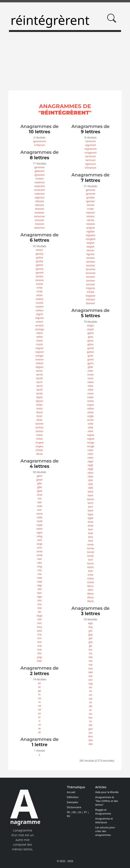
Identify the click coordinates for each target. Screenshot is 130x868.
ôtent (90, 601)
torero (40, 431)
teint (91, 492)
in (40, 694)
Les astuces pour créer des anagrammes (105, 831)
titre (91, 537)
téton (90, 594)
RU (69, 816)
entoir (39, 250)
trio (40, 642)
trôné (91, 582)
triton (40, 439)
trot (40, 650)
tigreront (91, 164)
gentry (39, 254)
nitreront (91, 141)
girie (90, 337)
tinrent (91, 258)
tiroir (40, 416)
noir (40, 510)
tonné (90, 552)
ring (40, 566)
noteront (40, 186)
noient (40, 299)
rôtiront (40, 205)
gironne (91, 190)
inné (40, 495)
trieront (39, 224)
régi (39, 585)
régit (90, 465)
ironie (39, 284)
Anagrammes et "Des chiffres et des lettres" (107, 801)
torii (90, 560)
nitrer (40, 295)
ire (90, 653)
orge (40, 544)
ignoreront (40, 141)
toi (90, 714)
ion (90, 650)
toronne (90, 269)
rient (90, 431)
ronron (40, 359)
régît (90, 469)
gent (40, 476)
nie (90, 661)
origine (90, 228)
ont (90, 680)
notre (91, 401)
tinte (91, 522)
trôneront (90, 168)
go (40, 691)
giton (90, 344)
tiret (91, 533)
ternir (40, 371)
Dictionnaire (74, 807)
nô (40, 710)
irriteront (40, 145)
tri (91, 721)
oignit (39, 314)
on (40, 713)
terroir (90, 250)
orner (90, 420)
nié (90, 665)
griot (90, 356)
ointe (91, 412)
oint (39, 540)
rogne (91, 435)
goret (91, 348)
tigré (90, 518)
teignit (91, 243)
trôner (39, 450)
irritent (40, 179)
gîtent (40, 265)
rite (40, 574)
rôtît (90, 488)
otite (90, 427)
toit (39, 619)
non (90, 668)
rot (90, 699)
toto (40, 631)
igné (40, 491)
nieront (91, 213)
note (40, 517)
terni (90, 503)
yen (90, 729)
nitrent (91, 216)
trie (40, 634)
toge (40, 616)
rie (90, 687)
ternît (39, 378)
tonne (90, 548)
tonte (90, 556)
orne (39, 551)
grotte (40, 261)
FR (68, 812)
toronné (90, 273)
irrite (40, 288)
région (40, 367)
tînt (40, 653)
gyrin (91, 363)
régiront (40, 197)
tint (40, 600)
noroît (39, 303)
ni (40, 702)
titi (40, 612)
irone (90, 375)
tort (40, 623)
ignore (40, 269)
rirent (40, 341)
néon (40, 529)
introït (90, 205)
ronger (39, 356)
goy (90, 634)
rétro (90, 473)
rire (40, 570)
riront (40, 344)
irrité (40, 291)
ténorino (40, 228)
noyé (40, 525)
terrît (40, 390)
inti (40, 499)
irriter (91, 209)
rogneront (90, 149)
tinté (91, 526)
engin (91, 325)
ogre (40, 533)
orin (40, 548)
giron (90, 341)
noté (40, 521)
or (40, 717)
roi (90, 695)
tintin (40, 409)
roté (40, 582)
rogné (91, 439)
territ (40, 386)
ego (91, 623)
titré (91, 541)
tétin (91, 590)
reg (90, 684)
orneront (40, 190)
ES (80, 812)
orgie (90, 416)
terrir (40, 382)
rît (91, 702)
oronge (40, 329)
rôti (40, 589)
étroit (40, 454)
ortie (90, 424)
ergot (91, 329)
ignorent (40, 175)
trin (40, 638)
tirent (40, 412)
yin (90, 733)
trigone (91, 288)
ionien (40, 276)
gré (90, 642)
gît (90, 646)
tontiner (40, 213)
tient (91, 510)
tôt (90, 725)
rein (39, 559)
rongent (90, 239)
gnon (39, 480)
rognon (39, 352)
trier (90, 571)
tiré (39, 608)
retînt (40, 337)
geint (91, 333)
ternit (39, 375)
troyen (40, 446)
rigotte (91, 231)
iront (90, 378)
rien (40, 563)
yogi (40, 657)
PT (85, 812)
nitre (90, 386)
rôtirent (40, 201)
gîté (40, 487)
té (40, 732)
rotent (40, 363)
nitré (90, 390)
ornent (40, 325)
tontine (90, 262)
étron (91, 597)
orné (39, 555)
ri (40, 721)
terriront (90, 160)
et (40, 687)
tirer (90, 529)
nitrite (90, 220)
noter (91, 397)
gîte (40, 483)
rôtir (90, 480)
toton (91, 567)
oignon (39, 318)
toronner (40, 216)
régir (90, 461)
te (40, 728)
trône (91, 578)
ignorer (90, 201)
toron (90, 563)
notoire (90, 224)
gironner (39, 167)
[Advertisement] (65, 59)
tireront (40, 209)
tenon (90, 499)
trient (39, 435)
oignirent (91, 145)
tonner (40, 424)
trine (90, 575)
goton (91, 352)
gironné (91, 194)
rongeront (90, 153)
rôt (90, 706)
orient (39, 322)
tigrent (91, 254)
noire (90, 393)
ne (40, 698)
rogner (39, 348)
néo (91, 672)
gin (90, 631)
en (40, 683)
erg (90, 627)
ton (90, 718)
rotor (90, 458)
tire (39, 604)
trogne (40, 442)
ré (39, 725)
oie (91, 676)
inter (90, 371)
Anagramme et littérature (104, 820)
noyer (90, 405)
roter (90, 450)
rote (40, 578)
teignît (91, 247)
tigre (90, 514)
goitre (40, 257)
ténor (91, 586)
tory (40, 627)
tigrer (40, 397)
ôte (90, 740)
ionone (40, 280)
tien (40, 593)
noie (40, 506)
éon (91, 736)
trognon (90, 296)
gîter (90, 367)
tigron (40, 401)
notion (39, 310)
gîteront (40, 171)
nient (91, 382)
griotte (91, 197)
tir (91, 710)
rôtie (91, 476)
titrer (40, 420)
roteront (40, 194)
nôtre (91, 409)
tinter (39, 405)
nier (40, 502)
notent (40, 307)
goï (90, 638)
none (40, 514)
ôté (90, 744)
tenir (90, 495)
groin (90, 359)
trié (40, 646)
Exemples (73, 802)
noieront (40, 182)
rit (91, 691)
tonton (40, 427)
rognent (90, 235)
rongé (91, 446)
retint (40, 333)
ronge (91, 442)
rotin (90, 454)
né (40, 706)
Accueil (71, 792)
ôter (39, 661)
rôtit (90, 484)
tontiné (90, 265)
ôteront (90, 303)
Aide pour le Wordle (107, 792)
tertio (40, 393)
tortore (91, 281)
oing (40, 536)
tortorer (39, 220)
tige (40, 597)
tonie (91, 544)
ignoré (40, 273)
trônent (90, 299)
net (91, 657)
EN (74, 812)
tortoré (91, 284)
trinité (90, 292)
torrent (90, 277)
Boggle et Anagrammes (103, 812)
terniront (90, 156)
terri (90, 507)
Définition (73, 797)
